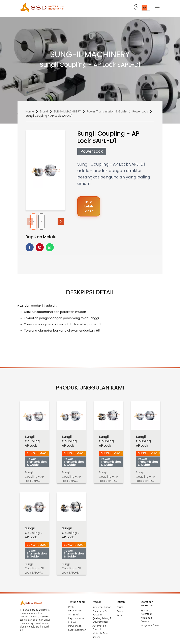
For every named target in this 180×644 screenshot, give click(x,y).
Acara (120, 608)
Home (30, 111)
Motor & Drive (101, 631)
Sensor (96, 635)
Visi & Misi (74, 612)
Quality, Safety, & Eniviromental (102, 618)
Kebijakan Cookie (150, 622)
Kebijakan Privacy (146, 617)
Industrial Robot (102, 604)
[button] (61, 222)
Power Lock (140, 111)
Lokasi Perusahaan (75, 622)
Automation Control (99, 625)
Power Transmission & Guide (107, 111)
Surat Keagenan (77, 627)
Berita (120, 604)
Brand (44, 111)
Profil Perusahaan (75, 606)
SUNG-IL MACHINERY (67, 111)
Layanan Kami (76, 616)
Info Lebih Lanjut (89, 207)
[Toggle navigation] (157, 8)
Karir (119, 612)
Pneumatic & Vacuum (100, 610)
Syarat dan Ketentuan (147, 609)
